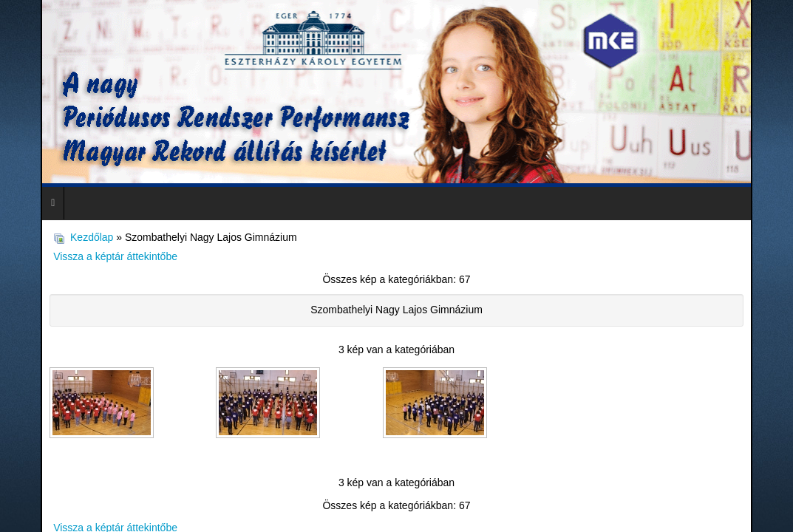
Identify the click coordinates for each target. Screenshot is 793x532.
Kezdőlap (91, 234)
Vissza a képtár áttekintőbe (109, 251)
